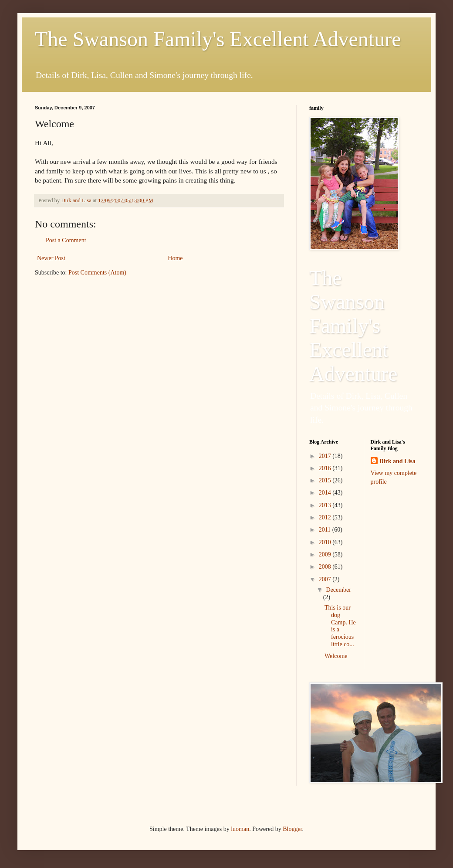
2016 (326, 468)
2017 (326, 456)
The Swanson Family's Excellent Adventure (218, 39)
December (338, 590)
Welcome (336, 656)
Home (175, 258)
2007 (326, 579)
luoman (240, 829)
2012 (326, 517)
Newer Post (51, 258)
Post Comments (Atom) (97, 273)
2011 (326, 530)
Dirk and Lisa (397, 461)
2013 (326, 505)
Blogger (292, 829)
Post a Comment (66, 240)
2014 (326, 493)
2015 (326, 480)
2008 (326, 567)
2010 (326, 542)
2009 (326, 554)
